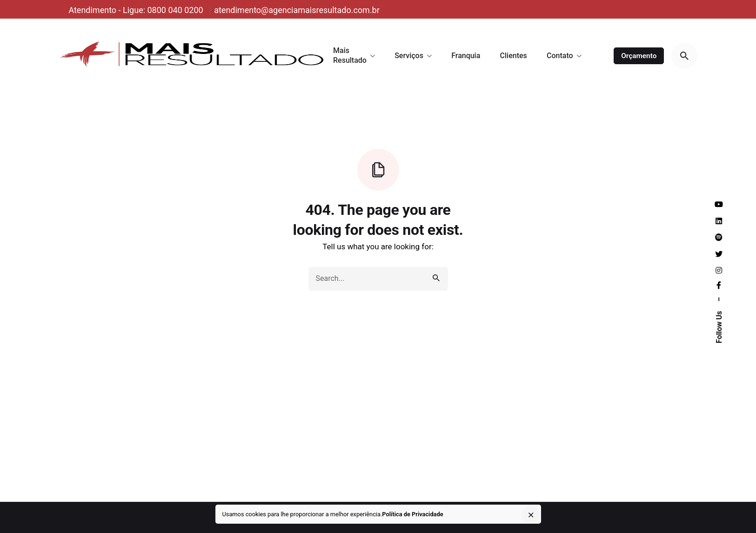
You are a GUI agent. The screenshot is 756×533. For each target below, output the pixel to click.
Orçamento (639, 56)
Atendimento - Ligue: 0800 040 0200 (137, 10)
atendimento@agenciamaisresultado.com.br (297, 10)
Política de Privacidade (412, 514)
